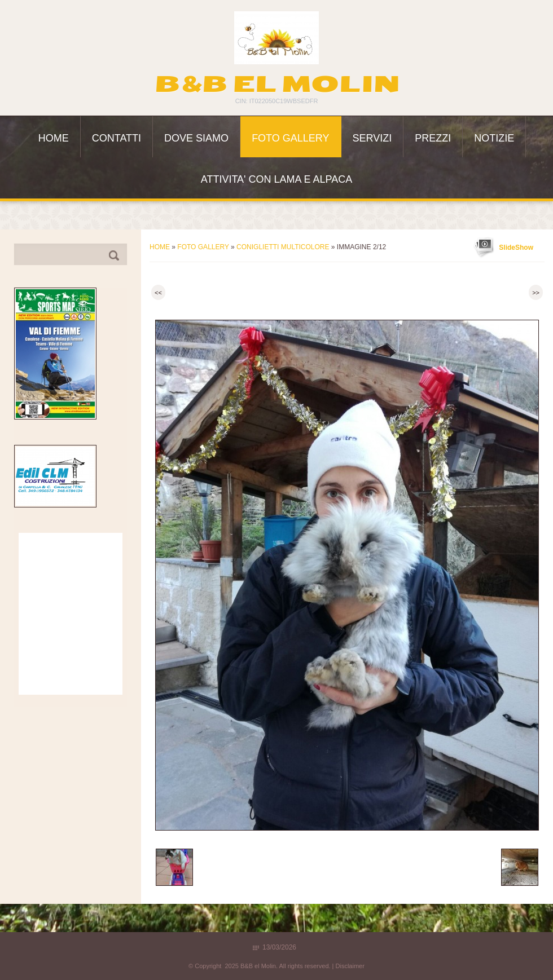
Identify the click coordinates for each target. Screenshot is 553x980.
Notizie (494, 138)
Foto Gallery (290, 138)
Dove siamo (196, 138)
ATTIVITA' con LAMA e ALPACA (277, 179)
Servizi (372, 138)
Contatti (117, 138)
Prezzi (433, 138)
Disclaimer (350, 966)
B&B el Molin (277, 84)
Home (54, 138)
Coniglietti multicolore (283, 247)
